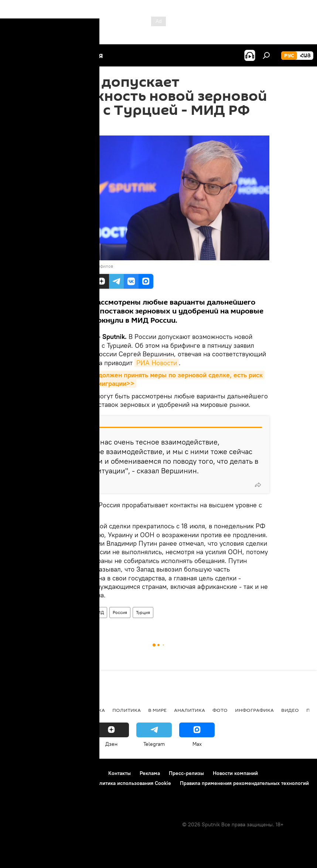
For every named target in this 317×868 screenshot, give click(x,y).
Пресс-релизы (186, 773)
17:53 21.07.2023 (67, 126)
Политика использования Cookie (132, 783)
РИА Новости (157, 363)
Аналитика (190, 710)
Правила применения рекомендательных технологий (244, 783)
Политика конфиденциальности (46, 783)
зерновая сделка (68, 612)
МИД (99, 612)
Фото (220, 710)
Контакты (120, 773)
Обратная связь (26, 793)
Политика (127, 710)
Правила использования (70, 773)
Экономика (88, 710)
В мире (157, 710)
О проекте (20, 773)
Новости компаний (235, 773)
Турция (143, 612)
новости (20, 710)
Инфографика (254, 710)
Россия (120, 612)
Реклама (150, 773)
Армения (52, 710)
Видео (290, 710)
